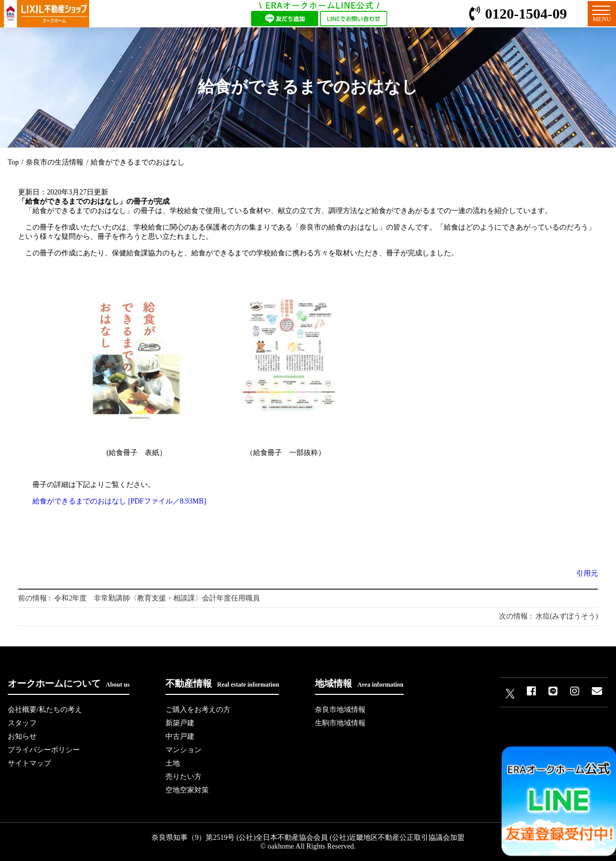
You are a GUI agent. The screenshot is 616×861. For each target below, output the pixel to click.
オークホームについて (69, 684)
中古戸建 (180, 736)
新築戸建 (180, 723)
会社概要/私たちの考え (45, 710)
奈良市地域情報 (340, 710)
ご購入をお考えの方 (198, 710)
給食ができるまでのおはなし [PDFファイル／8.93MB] (119, 501)
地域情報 (359, 684)
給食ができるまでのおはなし (138, 162)
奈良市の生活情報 (55, 162)
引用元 (587, 573)
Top (13, 162)
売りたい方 (184, 777)
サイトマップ (29, 763)
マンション (184, 750)
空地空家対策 (187, 790)
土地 (173, 763)
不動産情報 (222, 684)
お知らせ (22, 736)
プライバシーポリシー (44, 750)
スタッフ (22, 723)
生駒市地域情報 (340, 723)
